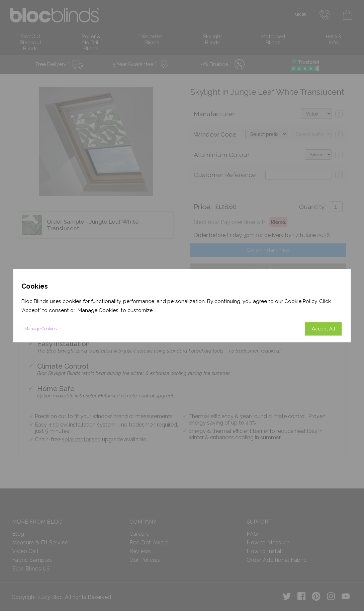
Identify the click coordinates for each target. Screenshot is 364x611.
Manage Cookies (40, 329)
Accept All (324, 329)
